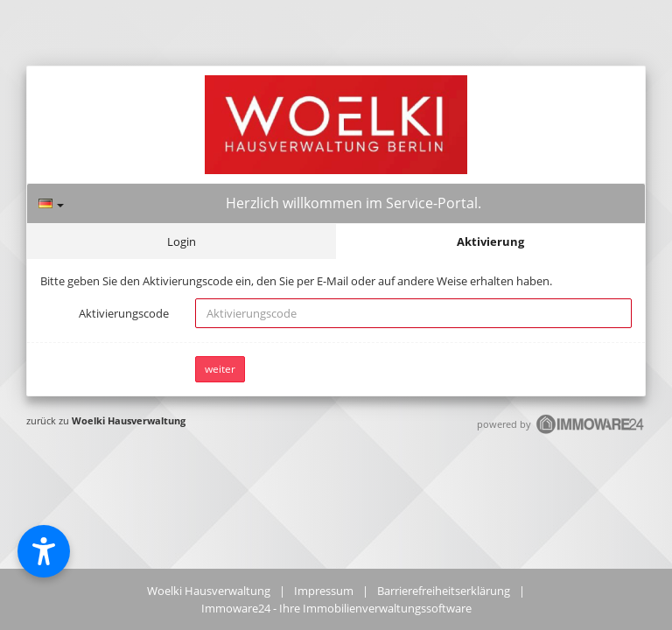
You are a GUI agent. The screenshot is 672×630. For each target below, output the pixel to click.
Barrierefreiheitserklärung (444, 591)
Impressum (324, 591)
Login (182, 241)
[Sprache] (51, 203)
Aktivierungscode (124, 313)
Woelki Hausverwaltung (129, 420)
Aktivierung (490, 241)
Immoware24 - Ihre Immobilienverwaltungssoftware (336, 608)
